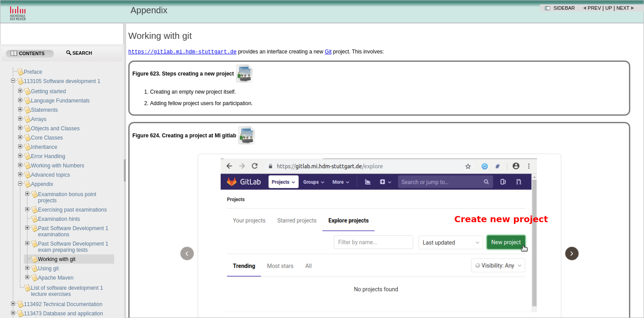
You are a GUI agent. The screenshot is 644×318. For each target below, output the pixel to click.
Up (609, 8)
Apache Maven (56, 278)
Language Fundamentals (60, 101)
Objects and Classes (55, 129)
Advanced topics (50, 175)
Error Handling (48, 156)
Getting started (48, 91)
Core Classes (47, 138)
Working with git (57, 259)
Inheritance (44, 147)
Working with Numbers (57, 166)
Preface (33, 72)
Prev (594, 8)
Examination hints (59, 219)
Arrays (39, 119)
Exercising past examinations (72, 210)
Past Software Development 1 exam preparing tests (73, 247)
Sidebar (564, 8)
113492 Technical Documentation (63, 304)
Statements (44, 110)
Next (623, 8)
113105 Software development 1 (62, 81)
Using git (48, 269)
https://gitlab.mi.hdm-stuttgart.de (182, 52)
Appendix (42, 184)
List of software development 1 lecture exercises (67, 291)
